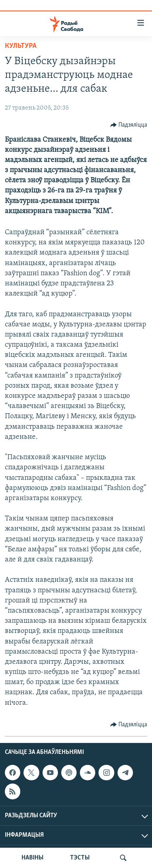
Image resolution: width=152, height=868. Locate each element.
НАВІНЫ (32, 858)
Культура (21, 46)
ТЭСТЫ (80, 858)
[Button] (129, 125)
